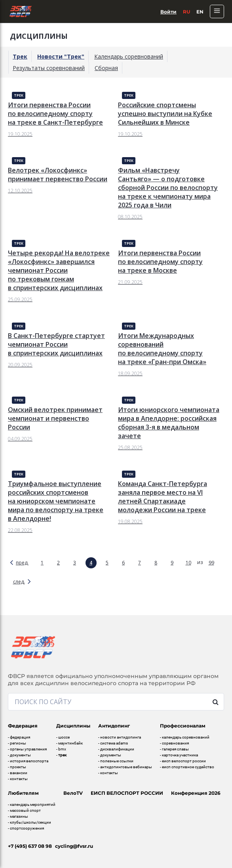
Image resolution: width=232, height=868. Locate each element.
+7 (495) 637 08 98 (30, 846)
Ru (186, 12)
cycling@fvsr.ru (74, 846)
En (200, 12)
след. (19, 582)
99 (211, 563)
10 (188, 563)
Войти (168, 12)
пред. (22, 563)
